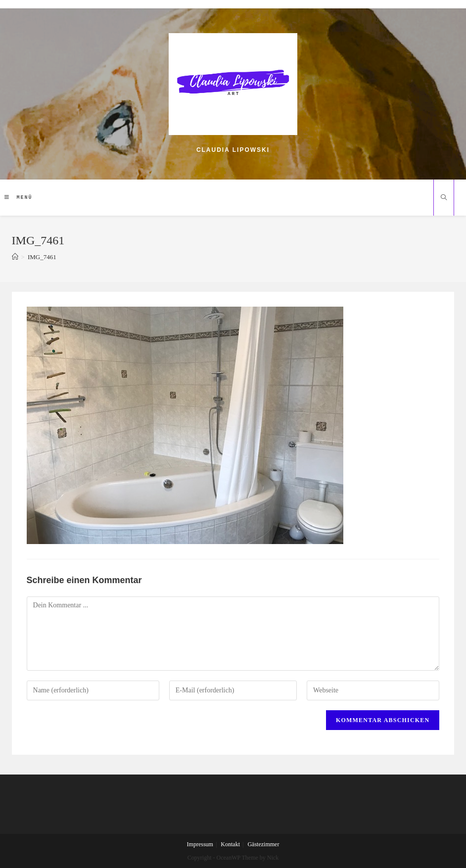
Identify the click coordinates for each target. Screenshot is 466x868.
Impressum (200, 844)
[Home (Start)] (15, 257)
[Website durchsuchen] (444, 198)
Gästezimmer (263, 844)
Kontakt (230, 844)
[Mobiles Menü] (19, 197)
